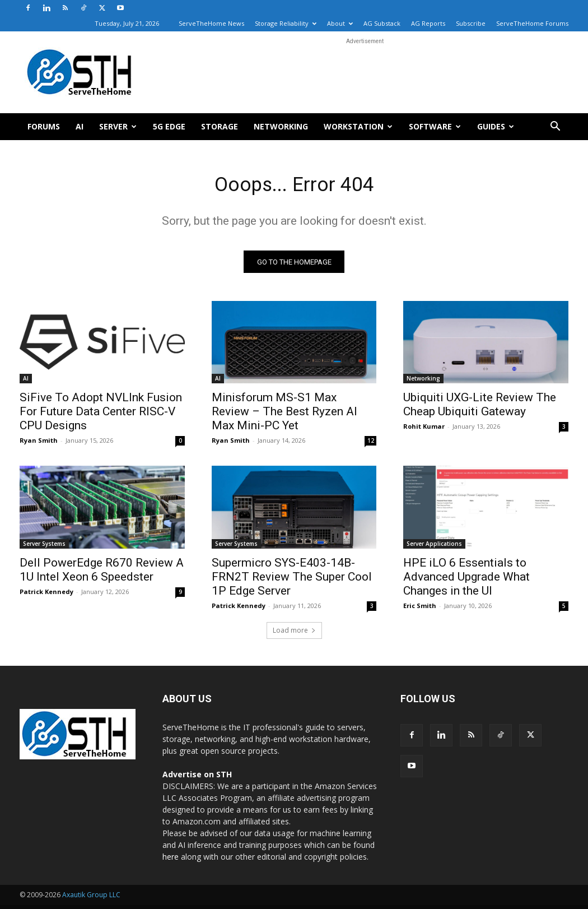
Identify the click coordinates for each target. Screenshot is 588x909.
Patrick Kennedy (46, 595)
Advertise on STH (197, 778)
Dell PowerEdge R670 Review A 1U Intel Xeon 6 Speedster (102, 574)
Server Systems (44, 548)
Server (118, 126)
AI (80, 126)
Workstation (358, 126)
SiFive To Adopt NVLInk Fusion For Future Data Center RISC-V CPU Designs (101, 415)
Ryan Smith (39, 444)
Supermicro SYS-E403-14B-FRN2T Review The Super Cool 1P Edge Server (292, 581)
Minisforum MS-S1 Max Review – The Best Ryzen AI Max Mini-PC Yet (284, 415)
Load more (294, 634)
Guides (496, 126)
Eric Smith (420, 609)
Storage (220, 126)
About (340, 23)
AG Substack (382, 23)
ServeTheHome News (211, 23)
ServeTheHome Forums (532, 23)
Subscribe (471, 23)
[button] (555, 127)
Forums (44, 126)
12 (371, 444)
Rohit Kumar (424, 430)
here (171, 861)
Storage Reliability (286, 23)
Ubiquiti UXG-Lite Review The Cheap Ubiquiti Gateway (480, 408)
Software (435, 126)
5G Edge (169, 126)
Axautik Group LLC (91, 899)
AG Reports (428, 23)
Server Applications (434, 548)
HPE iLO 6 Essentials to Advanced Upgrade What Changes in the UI (466, 581)
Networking (281, 126)
